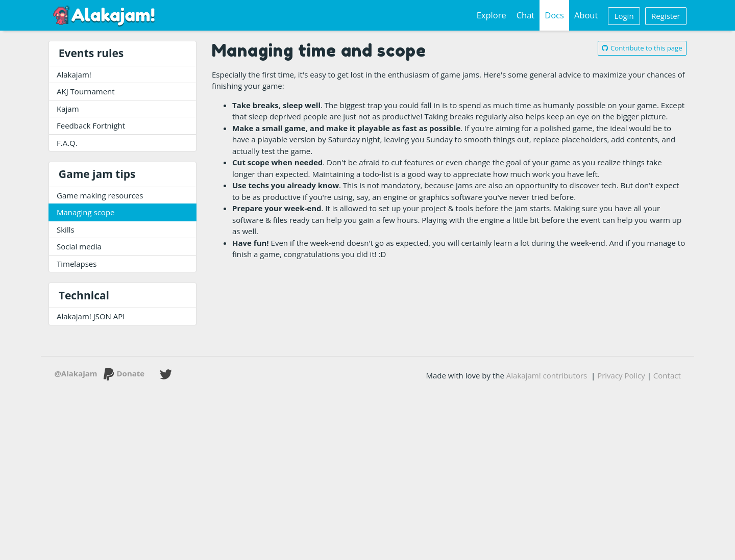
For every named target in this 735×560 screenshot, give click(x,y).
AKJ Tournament (86, 91)
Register (666, 16)
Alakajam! (74, 74)
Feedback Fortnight (91, 125)
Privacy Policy (621, 375)
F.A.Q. (67, 143)
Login (624, 16)
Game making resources (100, 195)
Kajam (68, 109)
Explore (492, 15)
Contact (667, 375)
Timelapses (77, 264)
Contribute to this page (642, 48)
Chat (526, 15)
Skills (66, 230)
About (586, 15)
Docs (554, 15)
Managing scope (86, 212)
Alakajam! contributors (547, 375)
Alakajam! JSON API (91, 316)
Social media (79, 246)
